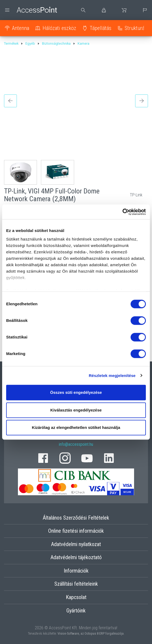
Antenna (21, 28)
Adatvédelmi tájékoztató (76, 557)
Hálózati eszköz (59, 28)
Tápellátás (100, 28)
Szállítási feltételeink (76, 584)
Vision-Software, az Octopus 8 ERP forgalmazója (91, 633)
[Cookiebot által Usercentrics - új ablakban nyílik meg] (122, 212)
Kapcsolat (76, 597)
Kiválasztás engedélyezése (76, 410)
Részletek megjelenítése (112, 376)
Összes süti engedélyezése (76, 392)
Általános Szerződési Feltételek (76, 518)
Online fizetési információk (76, 531)
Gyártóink (76, 611)
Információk (76, 571)
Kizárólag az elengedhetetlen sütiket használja (76, 427)
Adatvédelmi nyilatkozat (76, 544)
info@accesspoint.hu (76, 444)
